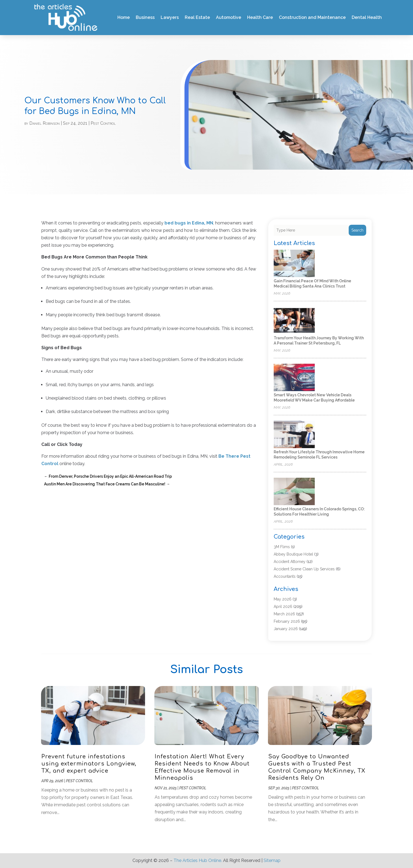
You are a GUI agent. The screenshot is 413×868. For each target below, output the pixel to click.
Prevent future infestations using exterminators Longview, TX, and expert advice (89, 764)
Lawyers (170, 17)
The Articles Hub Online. (198, 860)
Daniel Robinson (44, 123)
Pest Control (103, 123)
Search (357, 230)
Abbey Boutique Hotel (293, 554)
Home (124, 17)
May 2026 (283, 599)
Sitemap (272, 860)
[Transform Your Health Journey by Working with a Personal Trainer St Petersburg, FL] (294, 321)
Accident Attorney (290, 562)
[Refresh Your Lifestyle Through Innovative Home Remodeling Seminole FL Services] (294, 435)
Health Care (260, 17)
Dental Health (367, 17)
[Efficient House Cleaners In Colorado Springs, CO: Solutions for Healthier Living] (294, 492)
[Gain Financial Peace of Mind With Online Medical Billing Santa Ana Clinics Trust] (294, 264)
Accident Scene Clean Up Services (304, 569)
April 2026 (283, 607)
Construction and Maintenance (312, 17)
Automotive (229, 17)
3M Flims (282, 547)
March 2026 (284, 614)
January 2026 (286, 629)
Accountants (285, 576)
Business (145, 17)
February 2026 (287, 621)
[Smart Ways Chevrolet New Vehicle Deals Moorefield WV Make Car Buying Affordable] (294, 378)
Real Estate (197, 17)
